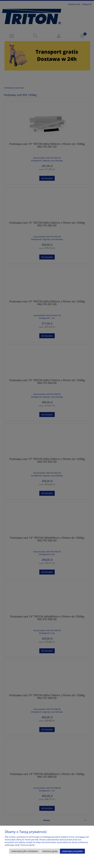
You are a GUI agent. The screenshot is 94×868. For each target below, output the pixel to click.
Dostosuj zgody (50, 851)
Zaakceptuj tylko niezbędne (25, 851)
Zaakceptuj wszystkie (72, 851)
